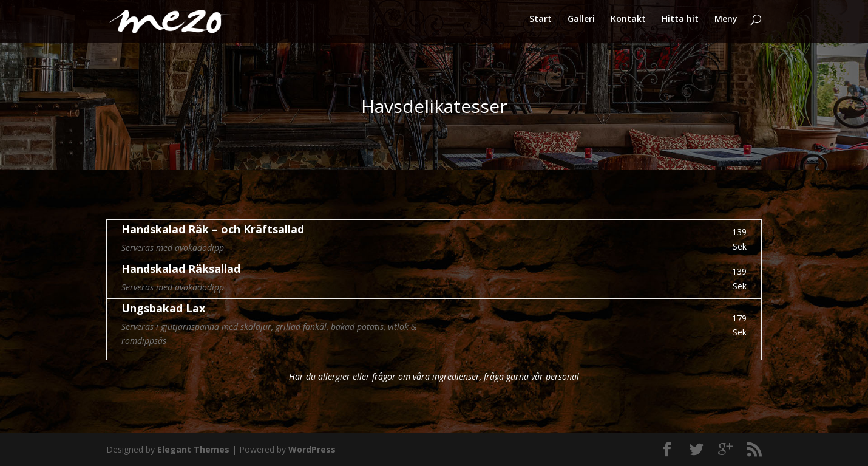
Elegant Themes (193, 449)
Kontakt (628, 25)
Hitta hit (680, 25)
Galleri (581, 25)
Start (541, 25)
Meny (726, 25)
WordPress (312, 449)
